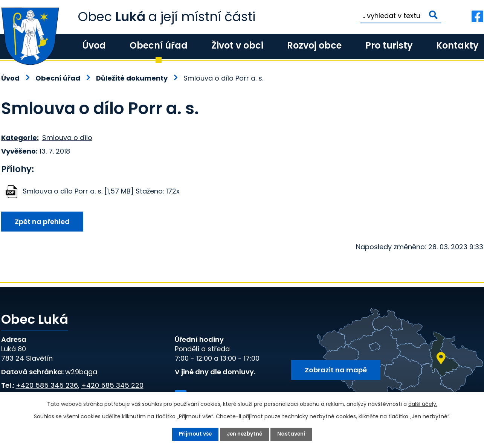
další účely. (423, 404)
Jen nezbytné (245, 434)
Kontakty (457, 45)
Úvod (94, 45)
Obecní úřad (159, 45)
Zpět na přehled (43, 222)
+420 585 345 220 (112, 385)
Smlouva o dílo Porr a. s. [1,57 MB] (78, 191)
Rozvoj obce (314, 45)
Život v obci (237, 45)
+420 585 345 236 (47, 385)
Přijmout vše (195, 434)
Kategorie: (20, 138)
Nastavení (293, 434)
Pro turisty (389, 45)
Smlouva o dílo (67, 138)
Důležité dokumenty (132, 78)
